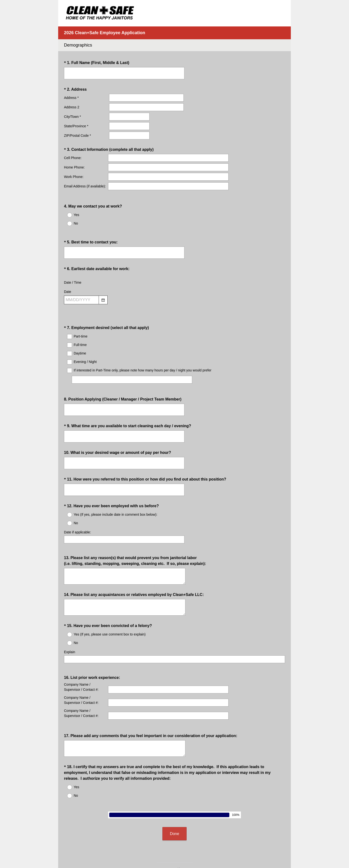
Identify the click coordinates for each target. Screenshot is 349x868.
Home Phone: (74, 167)
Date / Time (73, 272)
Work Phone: (74, 177)
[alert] (174, 298)
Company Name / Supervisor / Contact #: (81, 659)
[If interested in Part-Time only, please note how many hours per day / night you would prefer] (132, 365)
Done (174, 795)
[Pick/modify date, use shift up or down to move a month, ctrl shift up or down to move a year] (81, 289)
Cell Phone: (73, 158)
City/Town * (72, 117)
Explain (70, 628)
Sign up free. (199, 842)
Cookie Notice (181, 856)
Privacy (164, 856)
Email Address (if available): (85, 186)
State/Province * (76, 126)
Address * (71, 98)
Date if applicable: (77, 513)
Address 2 (72, 107)
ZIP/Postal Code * (77, 136)
